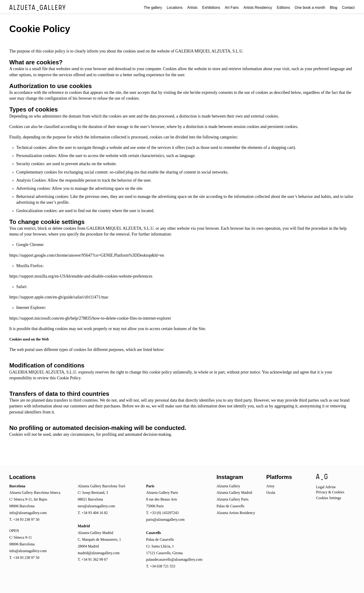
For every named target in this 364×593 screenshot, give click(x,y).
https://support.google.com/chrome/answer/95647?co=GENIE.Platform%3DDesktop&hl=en (87, 255)
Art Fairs (232, 8)
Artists (192, 8)
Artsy (270, 486)
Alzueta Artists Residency (236, 513)
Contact (348, 8)
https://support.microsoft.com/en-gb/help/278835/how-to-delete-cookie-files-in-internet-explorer (90, 318)
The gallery (153, 8)
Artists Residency (258, 8)
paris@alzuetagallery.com (165, 519)
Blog (334, 8)
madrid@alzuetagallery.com (99, 553)
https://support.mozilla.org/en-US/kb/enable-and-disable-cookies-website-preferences (81, 276)
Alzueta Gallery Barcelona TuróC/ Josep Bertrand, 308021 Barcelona (102, 493)
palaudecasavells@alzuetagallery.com (174, 559)
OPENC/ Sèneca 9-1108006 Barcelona (22, 537)
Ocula (271, 493)
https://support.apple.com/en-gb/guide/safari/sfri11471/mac (59, 297)
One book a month (310, 8)
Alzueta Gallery (228, 486)
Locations (175, 8)
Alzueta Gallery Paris (233, 499)
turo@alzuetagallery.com (96, 506)
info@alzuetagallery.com (28, 513)
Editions (283, 8)
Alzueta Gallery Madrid (234, 493)
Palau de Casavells (231, 506)
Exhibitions (211, 8)
